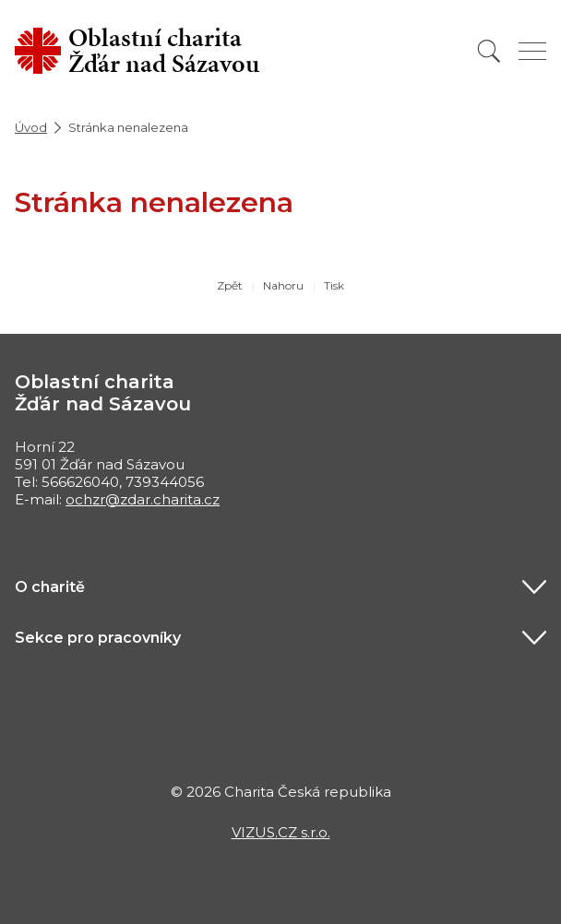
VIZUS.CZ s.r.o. (281, 832)
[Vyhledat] (489, 51)
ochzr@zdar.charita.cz (143, 499)
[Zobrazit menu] (532, 51)
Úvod (31, 127)
